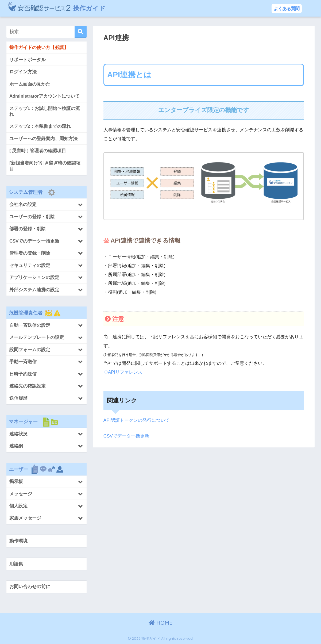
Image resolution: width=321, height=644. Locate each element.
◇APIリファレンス (123, 372)
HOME (160, 623)
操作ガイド (57, 8)
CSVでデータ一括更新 (126, 436)
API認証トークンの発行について (137, 420)
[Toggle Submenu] (47, 204)
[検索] (81, 32)
